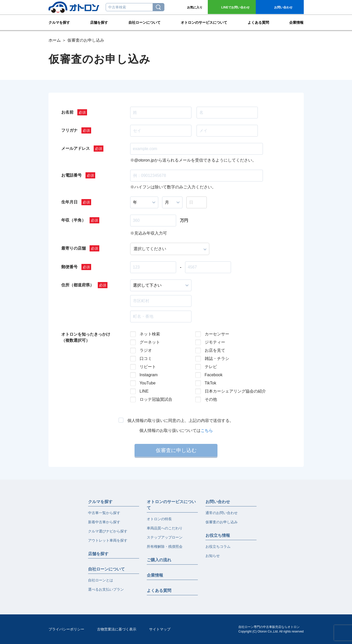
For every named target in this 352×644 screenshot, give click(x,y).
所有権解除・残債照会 (165, 546)
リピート (148, 367)
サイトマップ (160, 629)
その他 (211, 399)
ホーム (55, 40)
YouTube (148, 383)
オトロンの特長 (159, 519)
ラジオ (146, 350)
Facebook (214, 375)
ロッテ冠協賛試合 (156, 399)
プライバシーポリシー (66, 629)
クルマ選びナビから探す (108, 531)
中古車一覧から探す (104, 513)
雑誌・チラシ (217, 359)
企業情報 (296, 22)
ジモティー (215, 342)
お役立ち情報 (218, 535)
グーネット (150, 342)
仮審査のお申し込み (222, 522)
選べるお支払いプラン (106, 589)
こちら (207, 430)
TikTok (211, 383)
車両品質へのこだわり (165, 528)
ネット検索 (150, 334)
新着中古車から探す (104, 522)
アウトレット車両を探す (108, 540)
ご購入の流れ (159, 560)
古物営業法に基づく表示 (117, 629)
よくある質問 (258, 22)
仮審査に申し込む (176, 450)
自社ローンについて (144, 22)
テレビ (211, 367)
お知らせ (213, 556)
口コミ (146, 359)
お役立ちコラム (218, 546)
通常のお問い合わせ (222, 513)
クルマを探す (59, 22)
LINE (144, 391)
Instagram (149, 375)
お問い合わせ (235, 7)
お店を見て (215, 350)
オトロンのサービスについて (204, 22)
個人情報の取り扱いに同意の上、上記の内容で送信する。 (180, 421)
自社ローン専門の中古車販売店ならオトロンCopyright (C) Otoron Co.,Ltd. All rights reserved (271, 629)
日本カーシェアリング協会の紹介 (231, 391)
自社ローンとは (101, 580)
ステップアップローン (165, 537)
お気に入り (195, 7)
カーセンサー (217, 334)
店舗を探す (99, 22)
